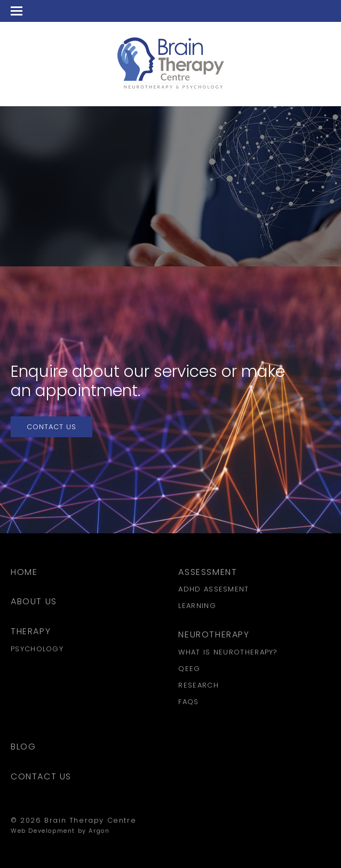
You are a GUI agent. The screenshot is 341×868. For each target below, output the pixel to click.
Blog (23, 747)
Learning (197, 606)
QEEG (189, 669)
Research (198, 685)
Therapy (31, 631)
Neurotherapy (214, 634)
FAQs (188, 702)
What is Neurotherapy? (228, 652)
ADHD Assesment (213, 589)
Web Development (43, 831)
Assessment (208, 572)
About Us (34, 601)
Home (24, 572)
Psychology (37, 649)
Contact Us (51, 427)
